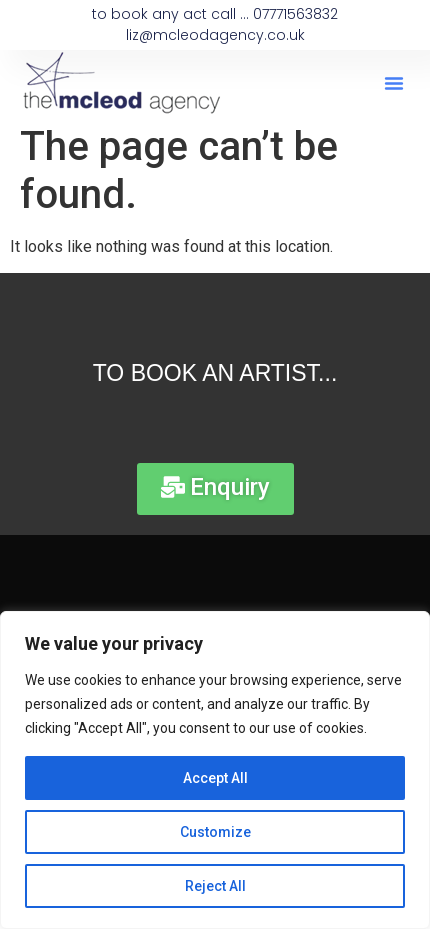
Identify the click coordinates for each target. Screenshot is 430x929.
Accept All (215, 778)
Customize (215, 832)
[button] (394, 83)
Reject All (215, 886)
